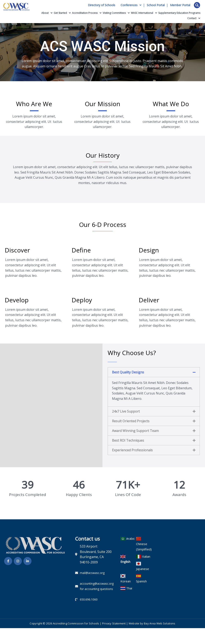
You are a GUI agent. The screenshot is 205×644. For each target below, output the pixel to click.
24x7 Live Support (126, 411)
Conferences (131, 5)
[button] (154, 372)
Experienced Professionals (132, 450)
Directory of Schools (102, 5)
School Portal (156, 5)
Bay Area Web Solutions (160, 623)
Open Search (197, 5)
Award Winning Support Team (135, 431)
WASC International (144, 13)
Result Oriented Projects (131, 421)
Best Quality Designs (128, 372)
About (47, 13)
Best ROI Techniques (128, 440)
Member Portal (180, 5)
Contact (194, 18)
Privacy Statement (114, 623)
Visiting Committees (116, 13)
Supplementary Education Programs (179, 13)
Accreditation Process (87, 13)
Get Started (62, 13)
